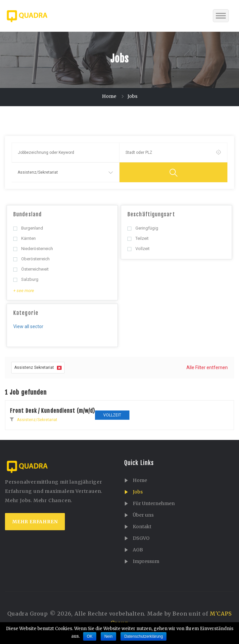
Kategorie (26, 313)
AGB (138, 550)
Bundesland (27, 214)
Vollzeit (139, 249)
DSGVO (141, 538)
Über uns (143, 515)
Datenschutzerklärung (143, 636)
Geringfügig (143, 228)
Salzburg (26, 279)
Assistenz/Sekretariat (37, 420)
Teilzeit (138, 238)
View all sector (28, 326)
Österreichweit (31, 269)
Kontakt (142, 527)
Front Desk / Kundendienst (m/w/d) (52, 411)
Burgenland (28, 228)
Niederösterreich (33, 249)
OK (90, 636)
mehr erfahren (35, 522)
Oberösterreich (31, 259)
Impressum (146, 561)
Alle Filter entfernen (207, 367)
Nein (108, 636)
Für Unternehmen (154, 503)
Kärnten (24, 238)
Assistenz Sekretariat (38, 368)
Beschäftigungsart (151, 214)
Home (109, 96)
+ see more (24, 291)
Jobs (138, 492)
